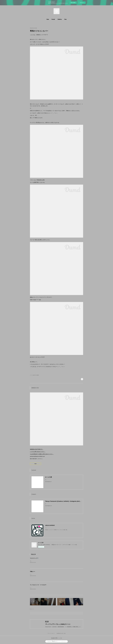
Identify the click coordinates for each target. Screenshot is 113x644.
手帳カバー (33, 572)
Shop (65, 19)
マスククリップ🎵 (34, 558)
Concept (53, 19)
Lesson (35, 464)
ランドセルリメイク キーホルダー (38, 585)
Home (48, 19)
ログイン (82, 3)
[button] (48, 19)
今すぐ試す (73, 3)
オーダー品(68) (32, 375)
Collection (60, 19)
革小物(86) (37, 375)
